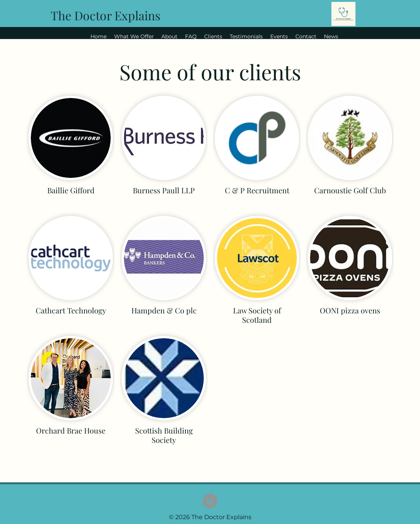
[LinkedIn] (210, 501)
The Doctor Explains (105, 15)
